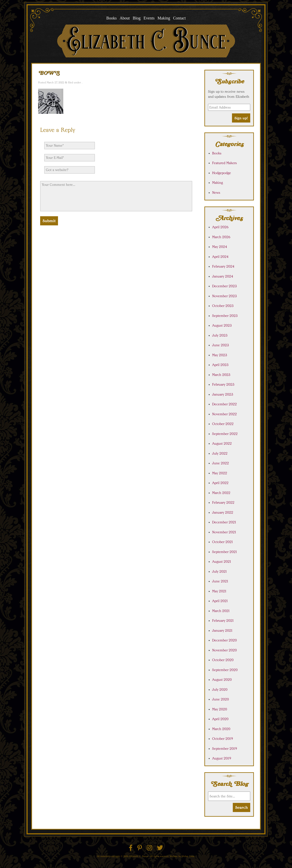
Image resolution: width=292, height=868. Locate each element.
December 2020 (224, 640)
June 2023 (221, 345)
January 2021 (222, 630)
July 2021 (220, 571)
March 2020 (221, 729)
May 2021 (219, 591)
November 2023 (224, 296)
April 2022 (220, 483)
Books (111, 18)
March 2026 (221, 237)
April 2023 (220, 365)
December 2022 (224, 404)
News (216, 193)
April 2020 (220, 719)
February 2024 (223, 266)
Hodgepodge (222, 173)
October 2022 (223, 424)
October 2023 (223, 306)
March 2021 (221, 611)
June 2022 (221, 463)
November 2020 (224, 650)
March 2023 (221, 375)
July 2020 (220, 689)
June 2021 (220, 581)
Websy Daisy (188, 856)
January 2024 (223, 276)
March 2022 (221, 493)
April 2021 (220, 601)
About (125, 18)
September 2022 (225, 434)
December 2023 (224, 286)
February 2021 (223, 621)
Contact (179, 18)
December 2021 (224, 522)
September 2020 (225, 670)
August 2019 (222, 758)
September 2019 (225, 749)
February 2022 (223, 502)
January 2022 (223, 512)
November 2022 (224, 414)
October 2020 (223, 660)
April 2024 (220, 257)
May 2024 (220, 247)
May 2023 (220, 355)
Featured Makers (224, 163)
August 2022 (222, 443)
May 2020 (220, 709)
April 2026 (220, 227)
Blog (137, 18)
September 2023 (225, 316)
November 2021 (224, 532)
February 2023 (223, 384)
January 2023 (223, 394)
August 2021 (222, 561)
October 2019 (223, 739)
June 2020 (221, 699)
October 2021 (223, 542)
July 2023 (220, 335)
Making (164, 18)
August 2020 (222, 680)
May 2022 (220, 473)
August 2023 (222, 325)
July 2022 (220, 453)
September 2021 (225, 552)
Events (149, 18)
